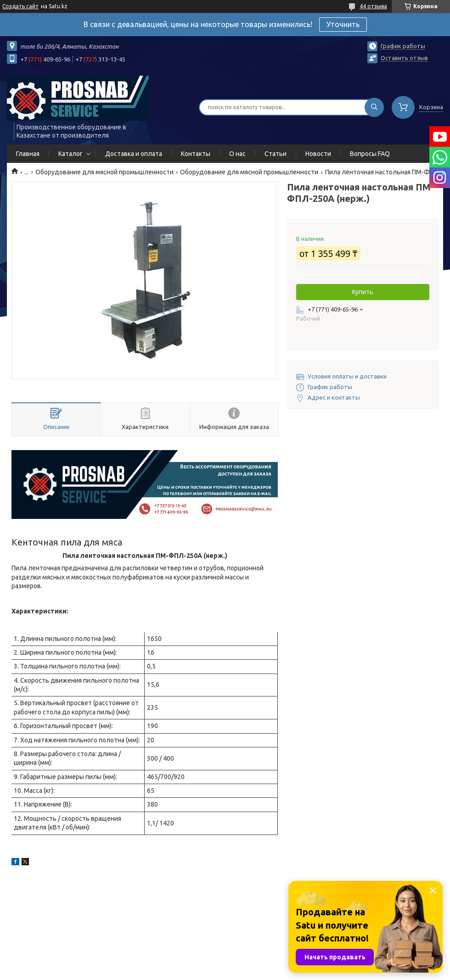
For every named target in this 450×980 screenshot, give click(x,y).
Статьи (276, 154)
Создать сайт (20, 6)
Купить (363, 292)
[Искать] (374, 107)
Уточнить (343, 24)
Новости (318, 154)
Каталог (70, 154)
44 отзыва (373, 6)
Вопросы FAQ (370, 154)
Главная (28, 154)
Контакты (196, 154)
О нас (237, 154)
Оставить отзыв (404, 58)
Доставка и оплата (134, 154)
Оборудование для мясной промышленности (104, 172)
